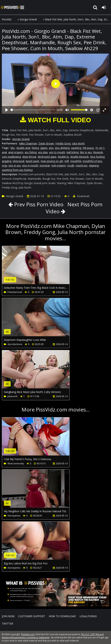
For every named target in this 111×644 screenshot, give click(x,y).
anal (4, 152)
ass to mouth (57, 152)
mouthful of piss (92, 161)
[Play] (7, 110)
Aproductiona (15, 344)
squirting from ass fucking (17, 170)
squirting (76, 148)
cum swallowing (11, 157)
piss (51, 148)
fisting (35, 148)
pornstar (45, 165)
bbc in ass (86, 152)
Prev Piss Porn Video (38, 204)
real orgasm (59, 165)
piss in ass (15, 165)
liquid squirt (32, 161)
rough (71, 165)
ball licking (73, 152)
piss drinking (62, 148)
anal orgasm (16, 152)
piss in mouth (30, 165)
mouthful (76, 161)
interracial (18, 161)
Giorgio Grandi (28, 19)
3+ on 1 (100, 148)
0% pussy (88, 148)
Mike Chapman (28, 143)
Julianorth (13, 396)
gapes (44, 148)
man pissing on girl (52, 161)
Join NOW (8, 616)
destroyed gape (47, 157)
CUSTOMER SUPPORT (32, 616)
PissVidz (7, 19)
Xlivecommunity (16, 464)
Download (81, 196)
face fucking (97, 157)
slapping (94, 165)
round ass (82, 165)
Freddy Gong (63, 143)
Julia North (78, 143)
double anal (23, 148)
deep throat (29, 157)
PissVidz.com (10, 7)
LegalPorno (88, 616)
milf (67, 161)
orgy (5, 165)
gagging (7, 161)
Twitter (7, 624)
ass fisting (31, 152)
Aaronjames (14, 516)
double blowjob (80, 157)
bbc (13, 148)
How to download (62, 616)
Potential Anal (15, 292)
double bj (63, 157)
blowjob (98, 152)
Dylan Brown (46, 143)
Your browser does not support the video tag (41, 268)
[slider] (33, 110)
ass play (43, 152)
